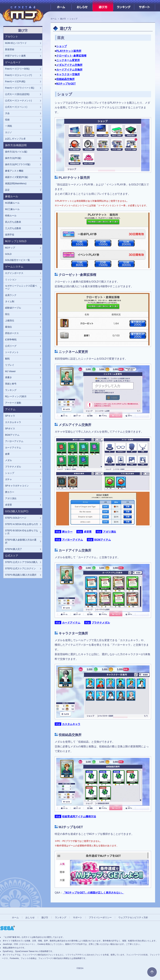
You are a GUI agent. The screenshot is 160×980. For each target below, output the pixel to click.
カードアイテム (71, 623)
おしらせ (82, 6)
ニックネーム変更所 (68, 60)
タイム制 (10, 301)
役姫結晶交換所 (65, 79)
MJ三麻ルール (12, 209)
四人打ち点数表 (13, 222)
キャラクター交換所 (68, 74)
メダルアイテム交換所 (69, 65)
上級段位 (10, 320)
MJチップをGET (66, 84)
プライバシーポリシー (100, 917)
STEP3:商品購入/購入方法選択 (21, 575)
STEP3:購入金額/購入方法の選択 (21, 541)
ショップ (62, 46)
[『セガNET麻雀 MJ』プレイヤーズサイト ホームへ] (23, 13)
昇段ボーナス (12, 333)
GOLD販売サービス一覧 (17, 260)
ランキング (124, 6)
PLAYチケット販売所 (69, 51)
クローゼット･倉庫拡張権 (71, 56)
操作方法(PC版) (13, 158)
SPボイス (10, 428)
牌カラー (67, 532)
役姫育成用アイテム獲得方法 (79, 817)
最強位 (8, 327)
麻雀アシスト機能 (14, 171)
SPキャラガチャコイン (17, 486)
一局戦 (8, 126)
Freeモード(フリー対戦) (17, 69)
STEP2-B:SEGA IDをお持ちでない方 (22, 532)
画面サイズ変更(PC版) (17, 177)
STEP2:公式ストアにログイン (20, 568)
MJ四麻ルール (12, 203)
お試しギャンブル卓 (15, 139)
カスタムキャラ (71, 724)
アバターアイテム (72, 540)
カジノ (8, 132)
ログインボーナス (14, 273)
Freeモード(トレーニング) (18, 75)
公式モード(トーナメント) (18, 101)
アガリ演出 (110, 532)
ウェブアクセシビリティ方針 (133, 917)
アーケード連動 (13, 403)
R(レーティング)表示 (16, 396)
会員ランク (11, 295)
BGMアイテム (102, 540)
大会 (7, 113)
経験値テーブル (13, 308)
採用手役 (10, 235)
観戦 (7, 359)
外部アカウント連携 (15, 56)
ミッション (11, 279)
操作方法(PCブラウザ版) (18, 164)
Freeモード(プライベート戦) (20, 88)
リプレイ (10, 365)
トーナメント (12, 352)
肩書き (8, 377)
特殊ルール (11, 216)
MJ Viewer (10, 371)
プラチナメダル (101, 623)
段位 (7, 314)
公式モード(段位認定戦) (17, 94)
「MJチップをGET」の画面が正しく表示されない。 (93, 893)
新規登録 (10, 49)
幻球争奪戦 (11, 340)
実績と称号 (11, 384)
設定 (7, 190)
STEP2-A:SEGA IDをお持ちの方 (22, 524)
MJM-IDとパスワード (16, 43)
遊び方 (103, 6)
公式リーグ (11, 346)
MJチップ (10, 248)
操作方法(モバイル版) (16, 152)
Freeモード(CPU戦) (15, 81)
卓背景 (88, 532)
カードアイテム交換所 (69, 70)
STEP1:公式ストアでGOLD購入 (21, 562)
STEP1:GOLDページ (16, 518)
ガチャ (8, 479)
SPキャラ (10, 416)
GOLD (8, 254)
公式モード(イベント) (16, 107)
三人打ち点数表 (13, 228)
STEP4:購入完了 (14, 549)
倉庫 (7, 454)
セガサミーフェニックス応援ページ (21, 287)
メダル (8, 460)
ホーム (61, 6)
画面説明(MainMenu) (16, 183)
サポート (145, 6)
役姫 (7, 120)
